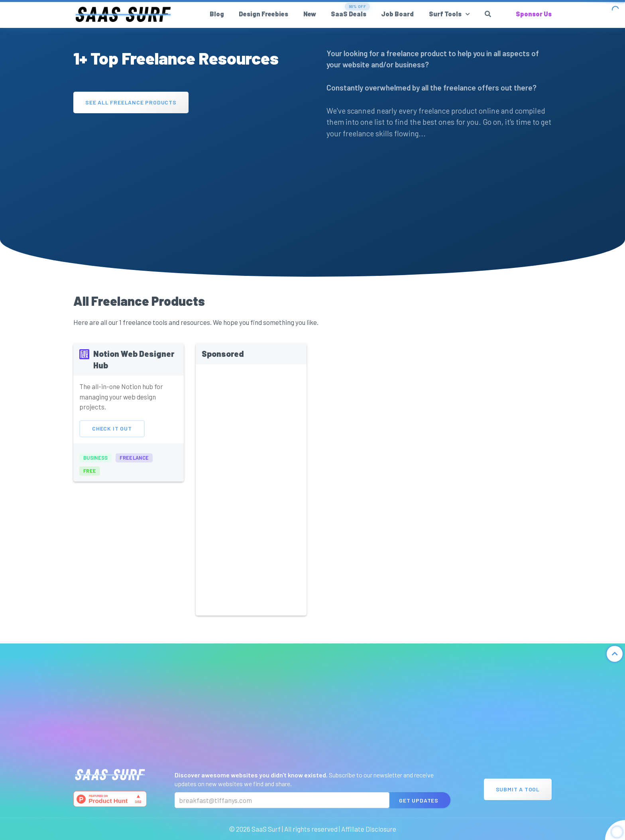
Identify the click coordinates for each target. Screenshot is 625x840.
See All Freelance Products (131, 102)
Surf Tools (445, 14)
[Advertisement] (186, 177)
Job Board (397, 14)
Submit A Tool (518, 789)
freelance (134, 468)
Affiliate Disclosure (369, 829)
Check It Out (112, 440)
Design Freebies (263, 14)
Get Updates (419, 800)
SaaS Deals (349, 14)
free (90, 482)
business (95, 468)
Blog (217, 14)
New (310, 14)
